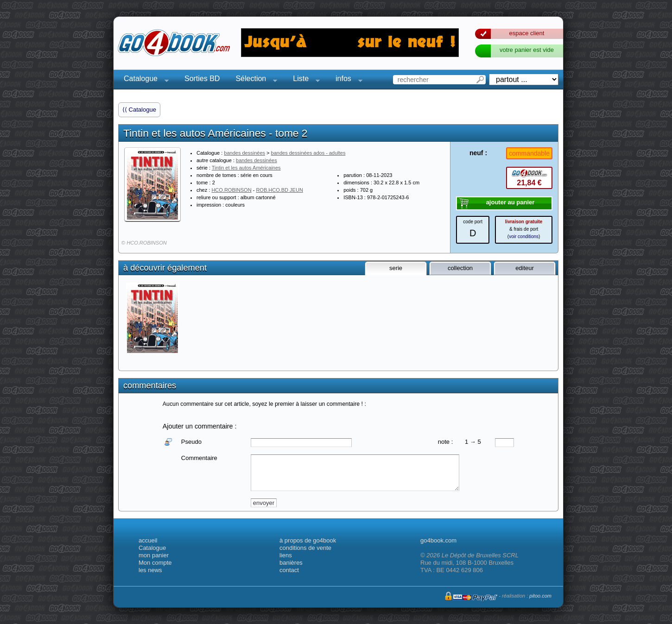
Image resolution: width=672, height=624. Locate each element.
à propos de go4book (308, 540)
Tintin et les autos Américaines (246, 168)
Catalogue (143, 80)
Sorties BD (202, 79)
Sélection (254, 80)
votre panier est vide (527, 50)
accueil (148, 540)
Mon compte (155, 563)
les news (150, 570)
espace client (527, 33)
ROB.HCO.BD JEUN (279, 190)
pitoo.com (540, 596)
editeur (525, 268)
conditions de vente (305, 548)
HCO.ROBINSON (231, 190)
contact (289, 570)
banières (291, 563)
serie (396, 268)
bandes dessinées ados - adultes (308, 153)
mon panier (154, 555)
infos (346, 80)
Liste (304, 80)
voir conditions (524, 236)
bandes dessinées (244, 153)
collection (460, 268)
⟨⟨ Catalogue (139, 110)
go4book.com (438, 540)
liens (286, 555)
